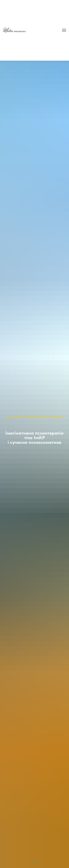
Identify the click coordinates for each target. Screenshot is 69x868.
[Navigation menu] (64, 30)
